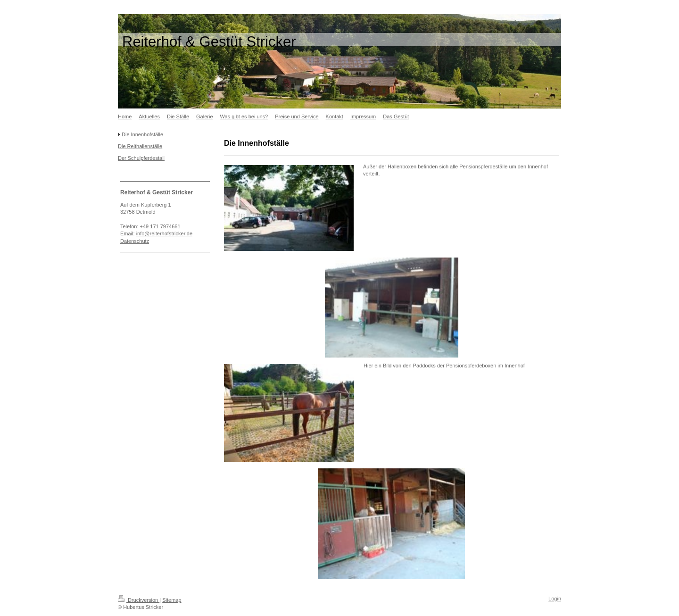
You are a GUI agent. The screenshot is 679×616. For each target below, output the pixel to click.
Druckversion (139, 600)
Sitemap (172, 600)
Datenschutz (135, 241)
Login (555, 599)
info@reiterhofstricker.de (164, 233)
